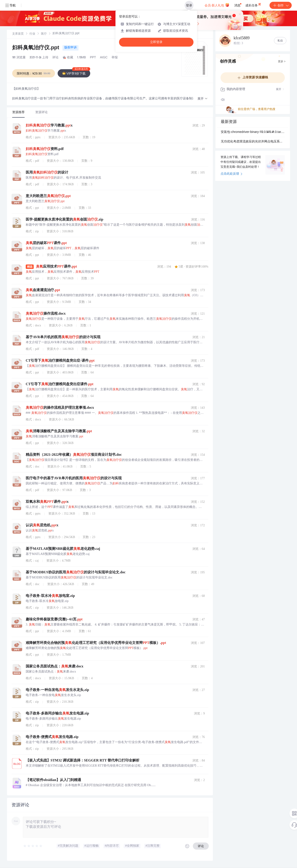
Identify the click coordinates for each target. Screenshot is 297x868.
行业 (32, 34)
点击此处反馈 (232, 174)
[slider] (33, 846)
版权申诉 (70, 48)
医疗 (44, 34)
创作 (281, 5)
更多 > (282, 62)
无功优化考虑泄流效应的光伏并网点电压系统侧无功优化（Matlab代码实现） (253, 142)
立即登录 (156, 42)
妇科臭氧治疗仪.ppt (36, 48)
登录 (189, 5)
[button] (203, 99)
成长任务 (253, 4)
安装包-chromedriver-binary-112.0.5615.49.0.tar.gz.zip (253, 132)
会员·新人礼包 (217, 5)
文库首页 (18, 34)
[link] (18, 34)
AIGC (104, 58)
